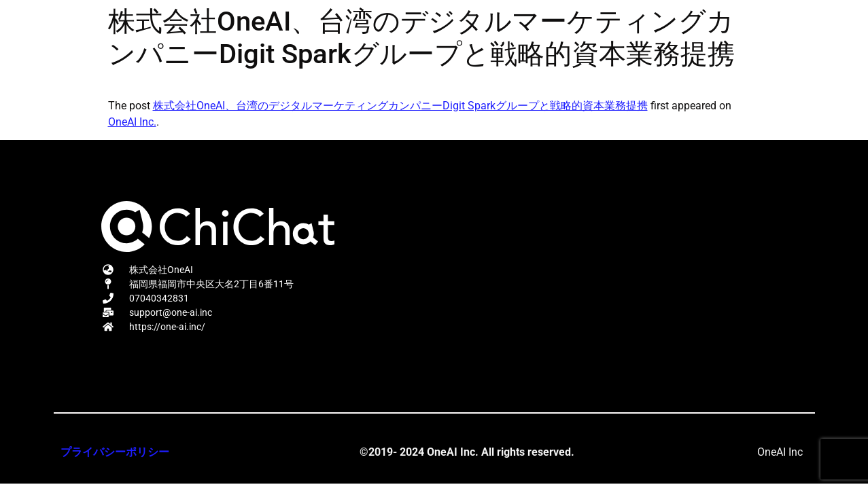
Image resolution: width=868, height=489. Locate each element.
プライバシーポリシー (115, 452)
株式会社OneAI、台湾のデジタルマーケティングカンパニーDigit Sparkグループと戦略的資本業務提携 (400, 106)
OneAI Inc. (132, 122)
